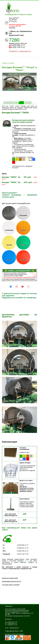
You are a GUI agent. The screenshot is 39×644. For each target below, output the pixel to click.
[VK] (11, 287)
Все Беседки (8, 103)
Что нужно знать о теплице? (11, 585)
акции (27, 561)
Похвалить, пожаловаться (20, 51)
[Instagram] (17, 287)
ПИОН (21, 103)
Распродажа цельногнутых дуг (12, 581)
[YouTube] (22, 287)
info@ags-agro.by (14, 628)
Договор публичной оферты (15, 634)
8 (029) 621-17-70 (12, 625)
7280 (14, 40)
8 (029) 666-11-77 (18, 45)
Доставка (28, 103)
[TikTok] (28, 287)
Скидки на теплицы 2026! (10, 578)
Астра (16, 103)
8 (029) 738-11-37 (18, 47)
